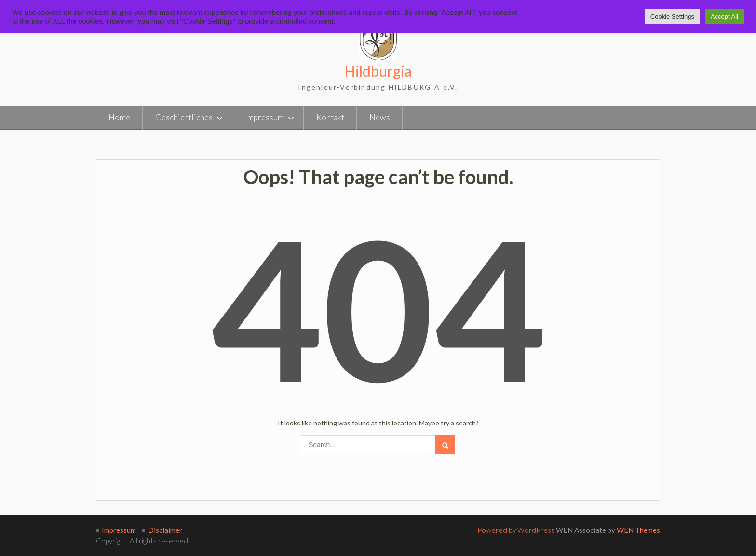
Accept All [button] (724, 17)
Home (119, 117)
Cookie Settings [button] (672, 17)
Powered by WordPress (516, 530)
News (380, 117)
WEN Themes (638, 530)
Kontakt (330, 117)
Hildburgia (378, 71)
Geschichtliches (184, 117)
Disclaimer (165, 530)
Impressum (264, 117)
